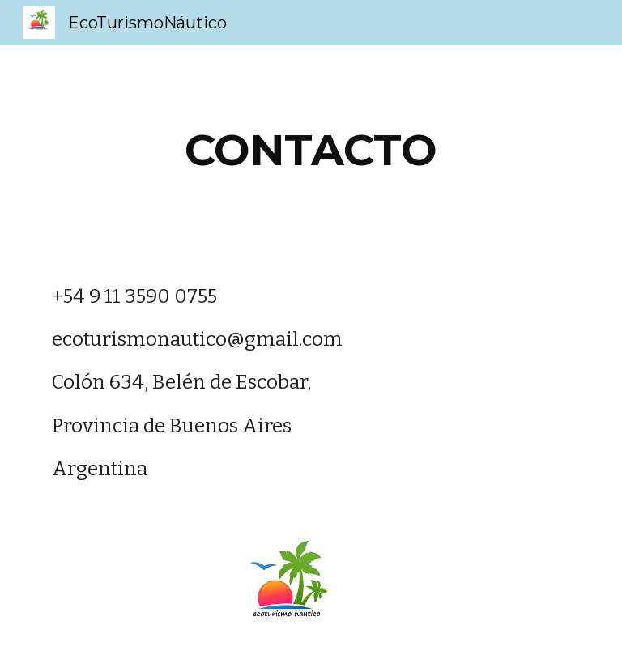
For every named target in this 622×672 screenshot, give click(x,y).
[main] (311, 150)
